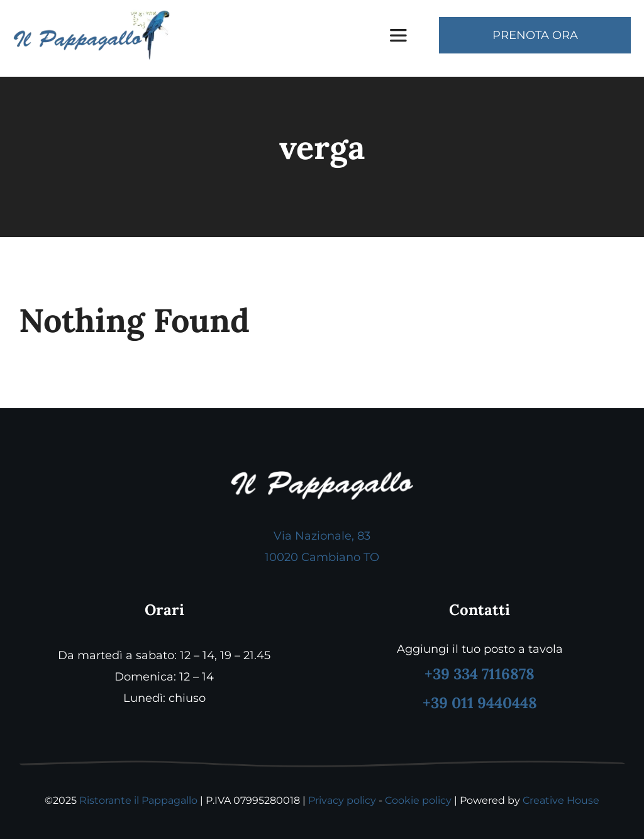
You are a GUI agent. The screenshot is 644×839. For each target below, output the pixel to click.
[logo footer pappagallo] (322, 477)
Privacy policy (342, 800)
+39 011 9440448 (480, 703)
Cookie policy (418, 800)
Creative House (561, 800)
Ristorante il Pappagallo (138, 800)
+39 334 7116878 (480, 674)
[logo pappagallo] (92, 15)
